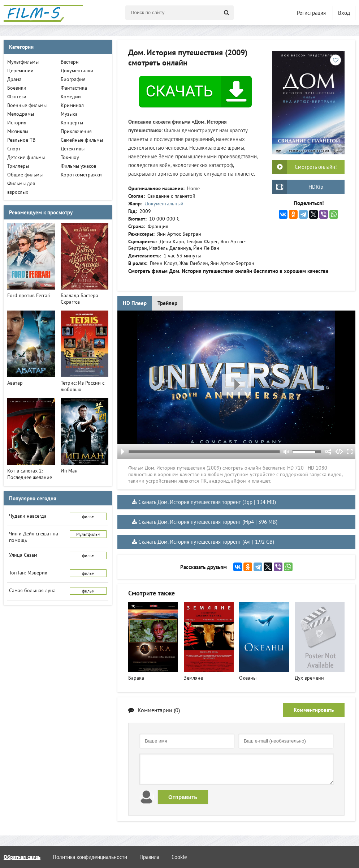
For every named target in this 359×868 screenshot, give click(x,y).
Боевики (17, 88)
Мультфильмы (23, 62)
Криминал (72, 105)
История (17, 123)
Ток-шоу (70, 157)
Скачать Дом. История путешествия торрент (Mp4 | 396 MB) (208, 522)
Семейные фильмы (82, 140)
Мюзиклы (18, 131)
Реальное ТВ (21, 140)
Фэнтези (17, 97)
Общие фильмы (25, 175)
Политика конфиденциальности (90, 857)
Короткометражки (81, 175)
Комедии (71, 97)
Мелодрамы (21, 114)
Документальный (164, 204)
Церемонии (20, 70)
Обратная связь (22, 857)
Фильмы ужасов (79, 166)
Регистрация (311, 13)
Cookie (179, 857)
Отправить (183, 797)
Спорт (14, 149)
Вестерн (70, 62)
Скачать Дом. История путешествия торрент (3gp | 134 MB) (207, 502)
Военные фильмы (27, 105)
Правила (149, 857)
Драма (14, 79)
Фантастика (74, 88)
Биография (73, 79)
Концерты (72, 123)
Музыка (69, 114)
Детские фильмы (26, 157)
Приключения (76, 131)
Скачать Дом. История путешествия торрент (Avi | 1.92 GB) (206, 542)
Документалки (77, 70)
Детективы (73, 149)
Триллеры (18, 166)
